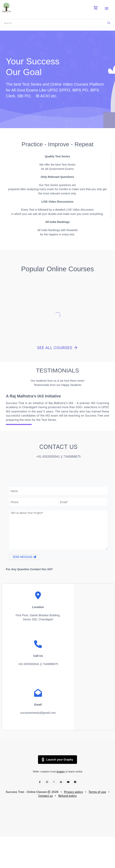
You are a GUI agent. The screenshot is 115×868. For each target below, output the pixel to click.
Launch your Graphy (58, 760)
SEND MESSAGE (24, 557)
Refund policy (68, 796)
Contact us (46, 796)
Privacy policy (74, 792)
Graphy (61, 772)
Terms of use (97, 792)
